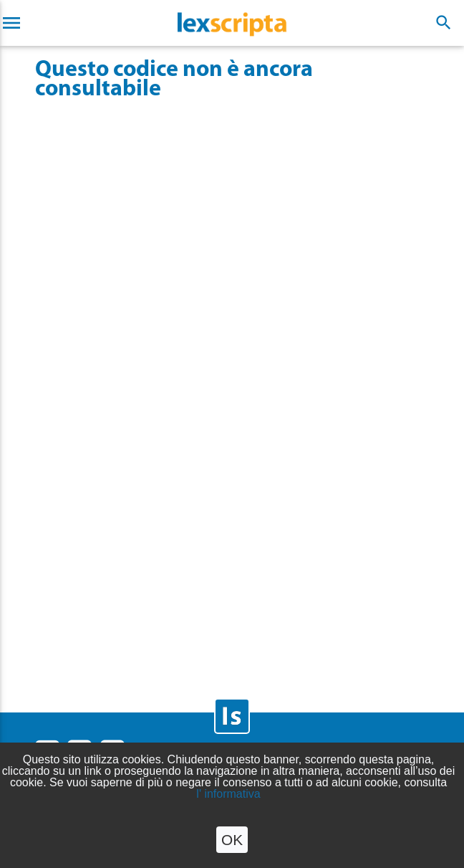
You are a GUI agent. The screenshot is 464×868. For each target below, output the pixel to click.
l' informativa (228, 794)
